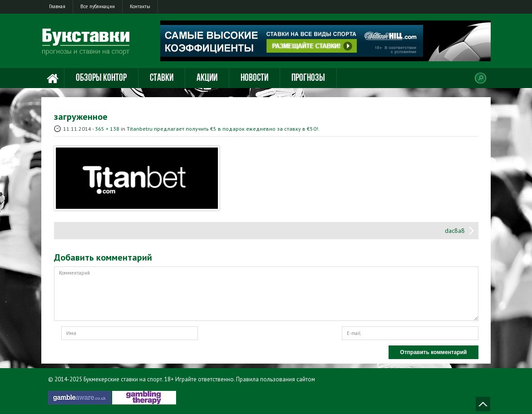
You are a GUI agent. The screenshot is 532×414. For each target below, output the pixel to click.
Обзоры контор (101, 78)
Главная (57, 6)
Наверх (483, 404)
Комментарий (266, 294)
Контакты (140, 6)
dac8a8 (455, 231)
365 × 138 (107, 129)
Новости (254, 78)
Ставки (162, 78)
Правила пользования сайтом (276, 379)
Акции (207, 78)
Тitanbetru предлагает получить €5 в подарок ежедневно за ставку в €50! (222, 129)
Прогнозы (308, 78)
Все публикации (98, 6)
